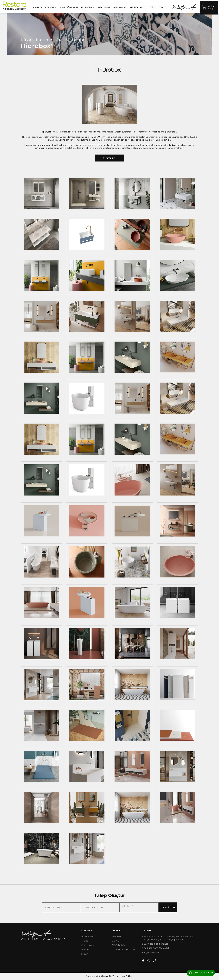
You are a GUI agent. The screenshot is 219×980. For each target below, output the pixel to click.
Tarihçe (85, 941)
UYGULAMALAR (119, 7)
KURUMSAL (51, 7)
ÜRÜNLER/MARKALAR (69, 7)
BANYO (115, 941)
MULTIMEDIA (88, 7)
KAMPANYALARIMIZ (137, 7)
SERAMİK (116, 937)
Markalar (85, 950)
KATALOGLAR (104, 7)
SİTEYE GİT (109, 158)
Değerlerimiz (88, 945)
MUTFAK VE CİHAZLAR (123, 950)
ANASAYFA (37, 7)
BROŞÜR (163, 7)
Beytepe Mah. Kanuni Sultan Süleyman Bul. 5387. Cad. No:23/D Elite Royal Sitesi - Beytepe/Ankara (168, 938)
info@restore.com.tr (152, 953)
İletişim (85, 954)
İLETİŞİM (152, 7)
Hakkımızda (87, 937)
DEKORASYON (119, 945)
